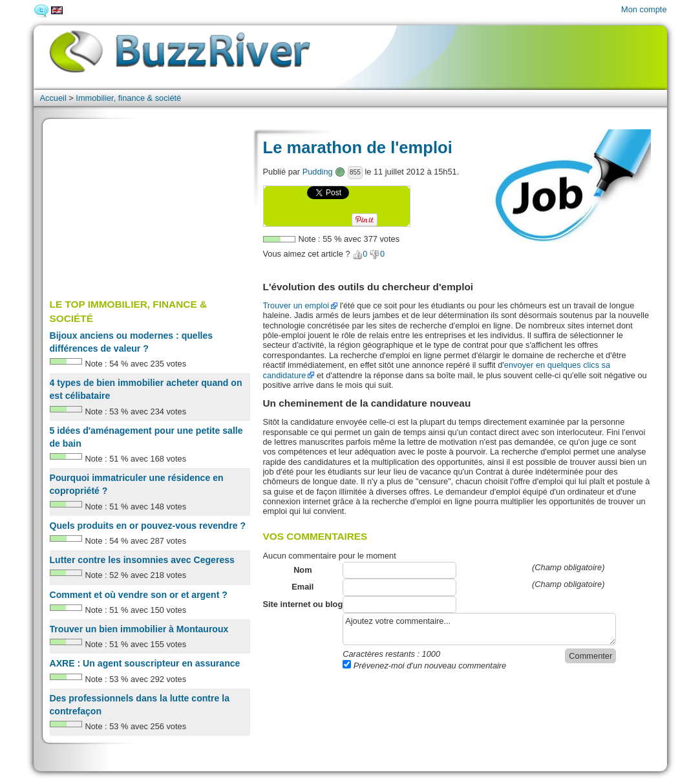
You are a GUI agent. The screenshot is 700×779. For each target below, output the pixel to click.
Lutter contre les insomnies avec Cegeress (142, 560)
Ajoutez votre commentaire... (479, 629)
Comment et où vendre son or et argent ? (139, 595)
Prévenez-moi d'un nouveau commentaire (424, 666)
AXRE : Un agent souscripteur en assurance (145, 663)
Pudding (318, 172)
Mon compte (644, 9)
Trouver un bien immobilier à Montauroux (139, 629)
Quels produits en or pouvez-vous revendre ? (148, 526)
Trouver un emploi (296, 305)
